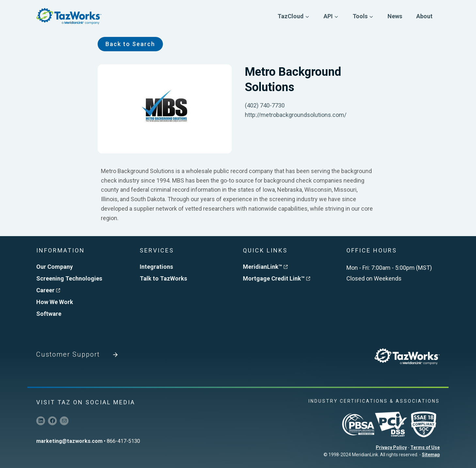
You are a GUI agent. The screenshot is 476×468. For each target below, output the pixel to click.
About (424, 16)
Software (49, 314)
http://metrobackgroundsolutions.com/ (296, 115)
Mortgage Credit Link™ (277, 278)
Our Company (55, 267)
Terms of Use (425, 447)
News (395, 16)
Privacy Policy (391, 447)
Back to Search (130, 44)
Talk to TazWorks (163, 278)
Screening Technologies (69, 278)
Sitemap (431, 455)
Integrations (156, 267)
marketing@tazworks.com (69, 441)
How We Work (55, 302)
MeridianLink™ (265, 267)
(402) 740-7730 (265, 105)
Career (48, 290)
